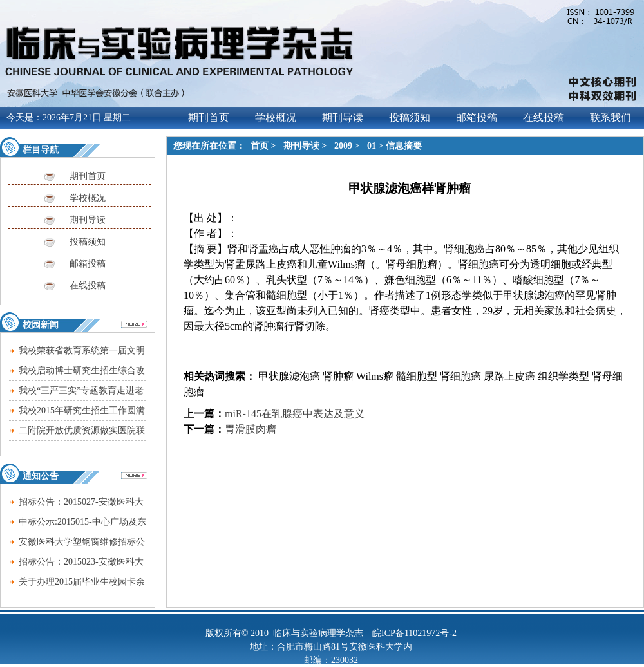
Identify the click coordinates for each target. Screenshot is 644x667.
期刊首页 (88, 176)
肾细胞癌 (460, 376)
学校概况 (88, 198)
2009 (343, 146)
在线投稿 (88, 286)
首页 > (264, 146)
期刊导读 (88, 220)
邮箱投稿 (88, 264)
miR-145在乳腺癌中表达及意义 (295, 414)
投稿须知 (88, 242)
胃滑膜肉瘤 (251, 429)
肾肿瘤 (338, 376)
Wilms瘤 (375, 376)
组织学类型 (563, 376)
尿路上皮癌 (509, 376)
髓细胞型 (417, 376)
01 (372, 146)
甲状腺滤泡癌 (288, 376)
